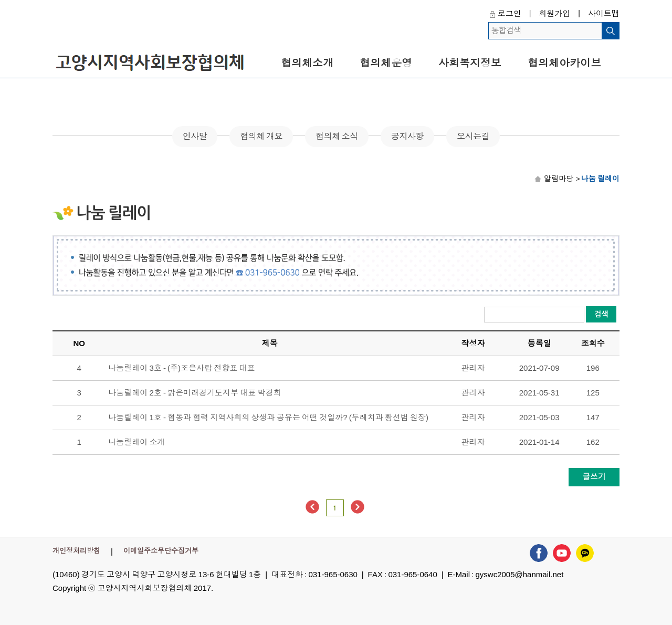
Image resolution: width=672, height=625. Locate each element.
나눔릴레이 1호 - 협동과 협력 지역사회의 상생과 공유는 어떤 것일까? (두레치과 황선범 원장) (268, 417)
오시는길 (473, 136)
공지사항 (407, 136)
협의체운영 (386, 63)
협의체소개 (307, 63)
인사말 (195, 136)
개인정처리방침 (76, 551)
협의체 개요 (261, 136)
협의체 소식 (337, 136)
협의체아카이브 (564, 63)
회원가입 (554, 13)
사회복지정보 (470, 63)
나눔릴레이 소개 (136, 442)
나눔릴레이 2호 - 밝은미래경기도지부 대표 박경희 (195, 393)
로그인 (510, 13)
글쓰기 (594, 477)
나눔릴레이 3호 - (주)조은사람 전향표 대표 (181, 368)
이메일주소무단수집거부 (161, 551)
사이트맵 (604, 13)
